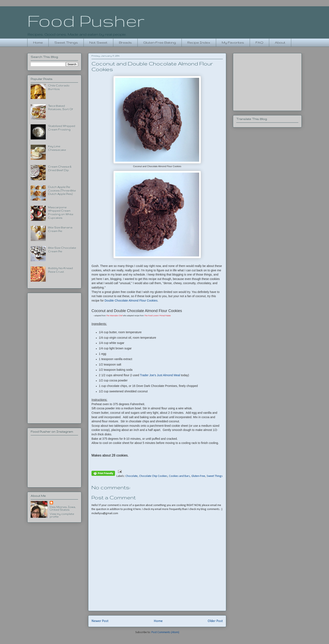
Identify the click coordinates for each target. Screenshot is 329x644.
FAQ (259, 42)
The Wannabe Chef (114, 316)
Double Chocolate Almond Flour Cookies (131, 301)
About (280, 42)
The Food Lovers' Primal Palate (158, 316)
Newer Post (100, 621)
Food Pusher (86, 21)
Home (38, 42)
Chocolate (132, 476)
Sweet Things (66, 42)
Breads (125, 42)
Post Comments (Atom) (165, 632)
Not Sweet (98, 42)
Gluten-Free (198, 476)
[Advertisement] (54, 357)
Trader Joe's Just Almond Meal (160, 375)
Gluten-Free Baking (160, 42)
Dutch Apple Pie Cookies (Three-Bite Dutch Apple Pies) (62, 191)
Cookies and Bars (179, 476)
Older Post (215, 621)
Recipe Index (199, 42)
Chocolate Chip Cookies (153, 476)
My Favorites (233, 42)
